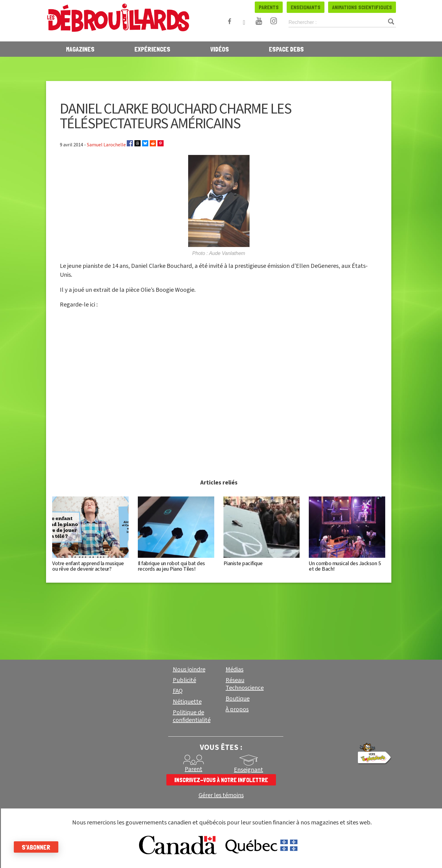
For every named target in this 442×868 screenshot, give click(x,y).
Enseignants (306, 7)
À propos (237, 709)
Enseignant (248, 770)
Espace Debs (286, 49)
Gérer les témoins (221, 795)
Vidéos (220, 49)
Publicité (184, 680)
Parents (269, 7)
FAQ (178, 691)
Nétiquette (187, 702)
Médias (235, 669)
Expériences (152, 49)
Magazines (80, 49)
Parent (194, 769)
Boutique (238, 699)
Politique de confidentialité (192, 716)
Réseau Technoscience (245, 684)
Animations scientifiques (362, 7)
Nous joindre (189, 669)
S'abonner (38, 847)
